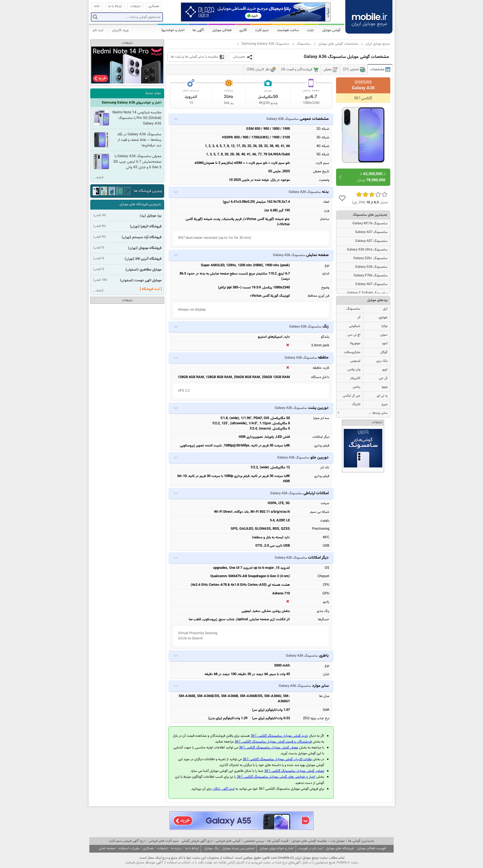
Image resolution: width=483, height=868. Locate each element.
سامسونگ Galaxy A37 (371, 232)
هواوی (383, 318)
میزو (385, 404)
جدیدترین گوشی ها (361, 841)
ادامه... (99, 178)
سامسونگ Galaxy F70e (371, 276)
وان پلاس (354, 370)
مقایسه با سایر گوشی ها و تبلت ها (194, 57)
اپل (385, 309)
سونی (384, 335)
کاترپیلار (355, 378)
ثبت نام (98, 30)
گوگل (384, 352)
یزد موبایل (154, 216)
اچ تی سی (354, 335)
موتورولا (355, 343)
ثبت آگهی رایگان (223, 789)
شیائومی (355, 326)
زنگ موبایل (211, 848)
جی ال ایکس (352, 396)
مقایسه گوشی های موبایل (309, 841)
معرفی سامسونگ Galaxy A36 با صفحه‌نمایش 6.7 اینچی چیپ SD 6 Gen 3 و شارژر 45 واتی (137, 162)
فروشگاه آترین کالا (148, 259)
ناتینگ (356, 404)
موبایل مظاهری (150, 270)
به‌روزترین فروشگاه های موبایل (140, 204)
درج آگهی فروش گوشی (197, 841)
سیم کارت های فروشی (164, 841)
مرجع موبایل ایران (378, 44)
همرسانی (239, 57)
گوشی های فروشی (228, 841)
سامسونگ (304, 44)
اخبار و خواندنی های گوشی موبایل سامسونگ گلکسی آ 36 (276, 777)
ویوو (385, 387)
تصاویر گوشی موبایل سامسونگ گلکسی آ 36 (294, 771)
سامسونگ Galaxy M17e (370, 224)
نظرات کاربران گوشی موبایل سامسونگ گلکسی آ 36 (277, 759)
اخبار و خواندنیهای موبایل (277, 848)
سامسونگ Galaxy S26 (371, 267)
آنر (359, 318)
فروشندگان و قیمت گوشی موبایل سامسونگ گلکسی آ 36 (273, 742)
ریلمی (357, 387)
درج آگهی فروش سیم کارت (127, 841)
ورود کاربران (120, 30)
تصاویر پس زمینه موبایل (238, 848)
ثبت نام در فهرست (310, 848)
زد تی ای (382, 396)
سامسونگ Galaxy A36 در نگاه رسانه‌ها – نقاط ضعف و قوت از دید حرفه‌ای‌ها (139, 140)
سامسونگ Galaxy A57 (371, 241)
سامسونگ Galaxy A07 (371, 284)
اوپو (385, 370)
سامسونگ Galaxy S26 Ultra (367, 250)
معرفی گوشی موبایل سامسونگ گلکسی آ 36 (269, 748)
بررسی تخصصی (254, 841)
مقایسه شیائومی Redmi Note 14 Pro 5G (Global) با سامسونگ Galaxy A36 (137, 118)
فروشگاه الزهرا (151, 226)
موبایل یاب (337, 841)
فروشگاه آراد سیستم (147, 237)
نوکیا (384, 326)
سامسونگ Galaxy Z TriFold (367, 293)
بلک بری (382, 361)
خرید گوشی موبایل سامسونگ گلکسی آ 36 (279, 736)
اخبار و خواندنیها (173, 30)
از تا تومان (371, 177)
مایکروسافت (352, 352)
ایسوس (355, 361)
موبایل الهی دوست (148, 280)
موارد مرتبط (153, 93)
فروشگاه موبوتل (150, 248)
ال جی (383, 378)
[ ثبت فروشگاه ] (151, 289)
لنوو (385, 343)
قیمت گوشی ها (278, 841)
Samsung (363, 82)
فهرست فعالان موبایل (371, 848)
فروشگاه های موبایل (340, 848)
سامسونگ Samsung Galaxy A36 (265, 44)
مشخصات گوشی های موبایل (338, 44)
